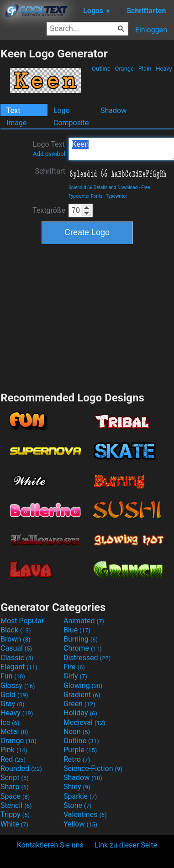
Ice (10, 722)
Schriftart (50, 171)
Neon (77, 732)
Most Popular (22, 621)
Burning (81, 639)
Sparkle (80, 796)
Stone (77, 805)
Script (15, 778)
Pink (14, 750)
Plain (145, 69)
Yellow (80, 824)
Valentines (85, 814)
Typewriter (117, 196)
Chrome (83, 648)
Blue (77, 630)
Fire (74, 667)
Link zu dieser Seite (126, 845)
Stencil (16, 805)
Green (79, 704)
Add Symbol (49, 154)
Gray (12, 704)
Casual (16, 648)
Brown (15, 639)
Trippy (15, 814)
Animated (84, 621)
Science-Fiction (93, 768)
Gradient (82, 695)
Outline (101, 69)
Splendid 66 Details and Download (103, 187)
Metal (14, 732)
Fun (13, 676)
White (14, 824)
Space (15, 796)
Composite (71, 123)
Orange (124, 69)
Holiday (80, 713)
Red (13, 759)
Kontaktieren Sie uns (50, 845)
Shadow (113, 110)
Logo (62, 110)
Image (17, 123)
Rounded (21, 768)
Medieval (84, 722)
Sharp (15, 787)
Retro (77, 759)
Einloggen (151, 30)
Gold (14, 695)
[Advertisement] (87, 317)
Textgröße (49, 210)
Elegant (19, 667)
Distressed (87, 658)
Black (16, 630)
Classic (17, 658)
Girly (75, 676)
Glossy (18, 686)
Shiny (77, 787)
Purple (80, 750)
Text (13, 110)
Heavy (164, 69)
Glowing (83, 686)
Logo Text (49, 149)
